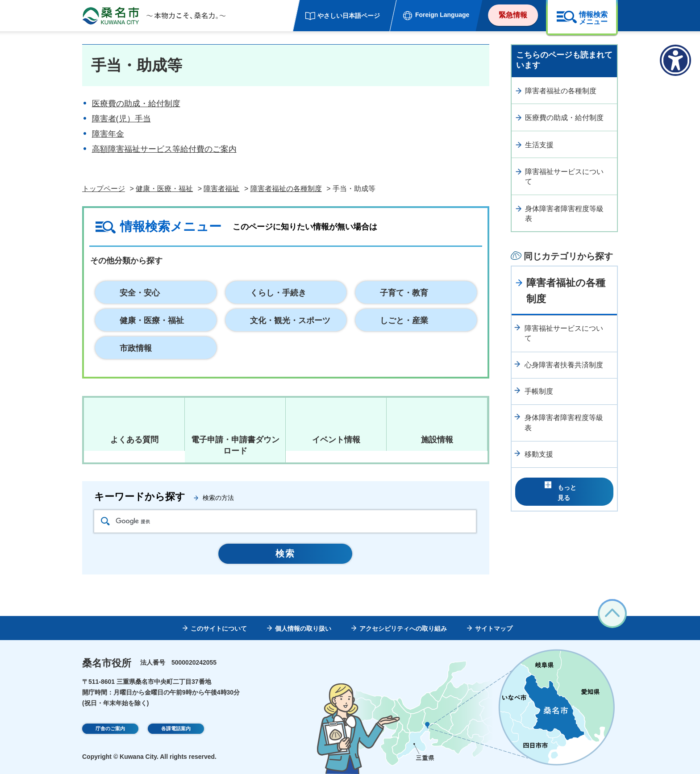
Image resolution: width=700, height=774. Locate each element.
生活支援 (539, 145)
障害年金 (108, 134)
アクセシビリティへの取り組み (403, 628)
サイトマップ (494, 628)
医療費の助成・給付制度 (136, 104)
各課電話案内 (176, 730)
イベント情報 (336, 440)
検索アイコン (105, 521)
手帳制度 (539, 391)
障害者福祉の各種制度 (286, 189)
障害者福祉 (221, 189)
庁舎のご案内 (110, 730)
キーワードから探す (140, 497)
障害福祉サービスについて (564, 177)
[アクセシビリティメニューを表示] (675, 60)
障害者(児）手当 (121, 119)
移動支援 (539, 454)
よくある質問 (134, 440)
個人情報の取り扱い (303, 628)
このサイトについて (219, 628)
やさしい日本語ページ (349, 16)
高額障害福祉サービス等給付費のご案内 (164, 149)
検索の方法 (218, 498)
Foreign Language (442, 15)
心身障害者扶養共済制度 (564, 365)
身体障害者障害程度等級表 (564, 214)
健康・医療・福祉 (164, 189)
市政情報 (136, 348)
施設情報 (437, 440)
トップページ (104, 189)
